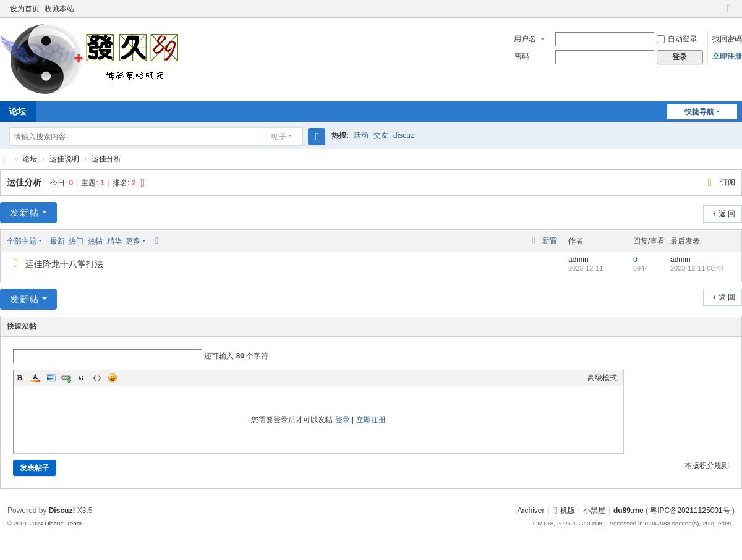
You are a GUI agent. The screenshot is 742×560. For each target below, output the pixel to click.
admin (578, 260)
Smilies (113, 378)
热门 (76, 241)
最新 (58, 241)
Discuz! (62, 511)
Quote (82, 378)
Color (35, 378)
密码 (522, 56)
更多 (133, 241)
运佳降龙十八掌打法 (64, 264)
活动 (361, 135)
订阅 (728, 182)
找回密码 (727, 39)
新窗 (550, 240)
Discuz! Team (63, 523)
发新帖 (25, 213)
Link (66, 378)
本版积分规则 (707, 465)
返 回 (727, 214)
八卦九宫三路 (5, 159)
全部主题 (22, 241)
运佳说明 (64, 159)
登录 (343, 420)
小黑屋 (594, 511)
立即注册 (727, 56)
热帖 (95, 241)
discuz (404, 135)
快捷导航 (699, 112)
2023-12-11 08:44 (697, 268)
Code (97, 378)
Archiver (531, 511)
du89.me (629, 511)
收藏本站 (59, 9)
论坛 (30, 159)
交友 (381, 135)
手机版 (564, 511)
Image (51, 378)
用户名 (525, 39)
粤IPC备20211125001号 (690, 511)
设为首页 (25, 9)
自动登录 (677, 39)
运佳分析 (106, 159)
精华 (114, 241)
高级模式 (602, 378)
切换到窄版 (729, 14)
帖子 (279, 137)
